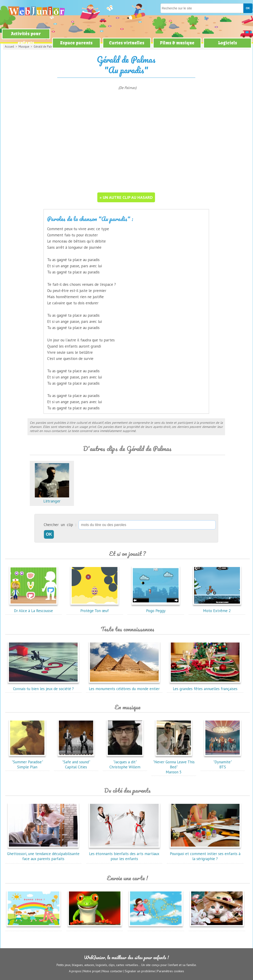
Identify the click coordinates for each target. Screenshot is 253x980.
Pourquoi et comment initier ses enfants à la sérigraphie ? (205, 854)
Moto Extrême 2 (217, 608)
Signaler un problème (140, 971)
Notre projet (92, 971)
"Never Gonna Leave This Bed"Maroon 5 (174, 764)
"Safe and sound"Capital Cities (76, 762)
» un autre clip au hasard (126, 197)
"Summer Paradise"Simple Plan (27, 762)
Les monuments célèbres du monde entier (124, 686)
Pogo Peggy (156, 608)
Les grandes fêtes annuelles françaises (205, 686)
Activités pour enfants (26, 38)
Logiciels (227, 43)
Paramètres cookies (171, 971)
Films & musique (177, 43)
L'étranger (52, 498)
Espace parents (76, 43)
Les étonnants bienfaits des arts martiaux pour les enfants (124, 854)
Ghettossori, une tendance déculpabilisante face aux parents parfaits (43, 854)
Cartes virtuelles (127, 43)
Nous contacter (113, 971)
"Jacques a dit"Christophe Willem (125, 762)
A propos (75, 971)
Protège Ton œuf (95, 608)
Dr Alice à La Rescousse (33, 608)
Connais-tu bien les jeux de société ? (43, 686)
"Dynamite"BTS (223, 762)
